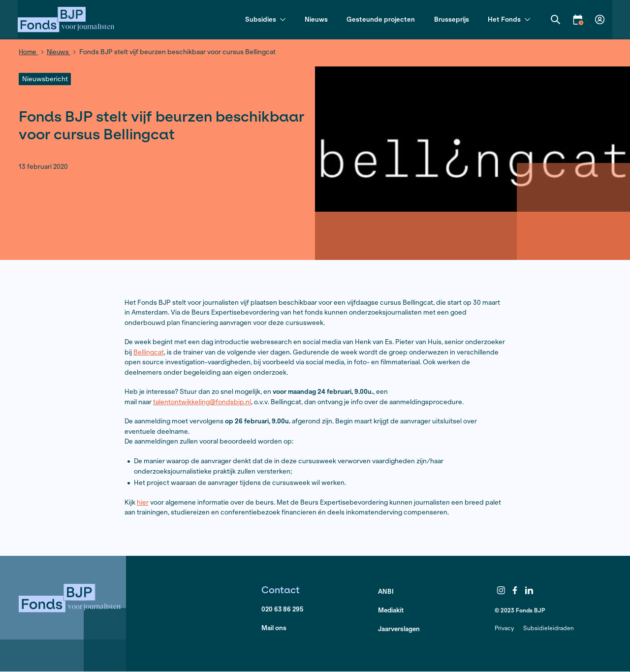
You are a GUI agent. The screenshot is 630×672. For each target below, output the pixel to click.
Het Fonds (508, 20)
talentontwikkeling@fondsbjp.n (201, 401)
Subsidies (264, 20)
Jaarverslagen (399, 629)
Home (29, 52)
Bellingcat (149, 352)
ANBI (386, 592)
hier (143, 502)
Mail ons (274, 628)
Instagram (501, 590)
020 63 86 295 (283, 610)
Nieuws (315, 19)
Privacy (504, 627)
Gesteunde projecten (380, 19)
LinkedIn (529, 590)
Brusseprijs (451, 19)
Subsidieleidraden (549, 627)
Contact (281, 589)
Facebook (515, 590)
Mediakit (392, 610)
